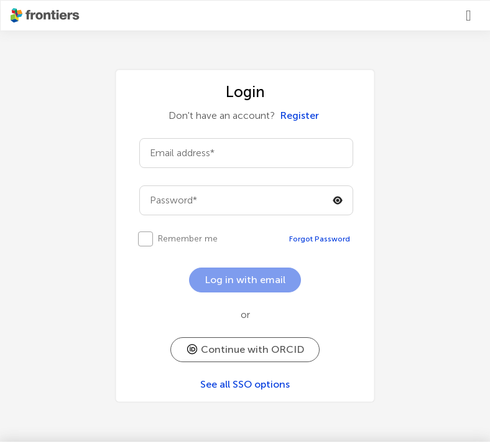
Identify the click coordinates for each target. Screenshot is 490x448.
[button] (245, 350)
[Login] (473, 16)
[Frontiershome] (46, 16)
